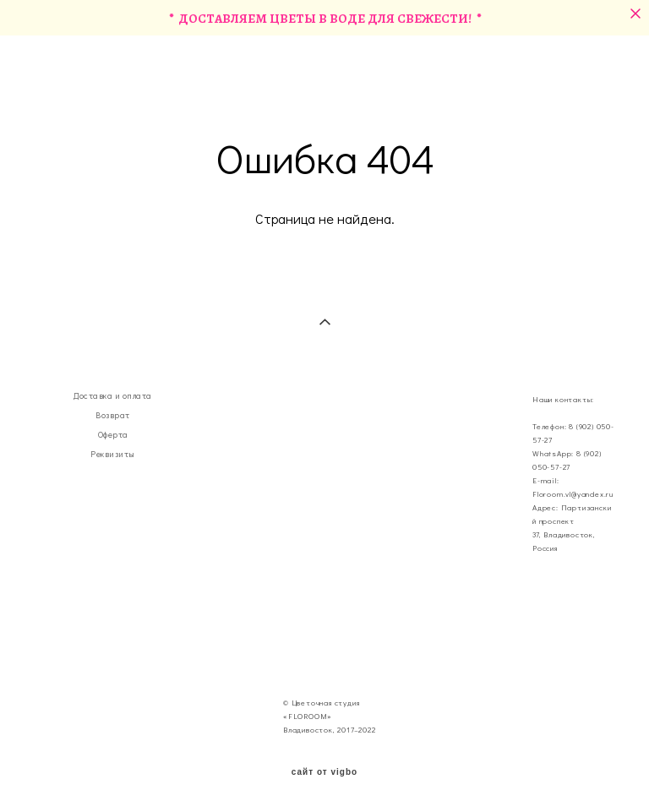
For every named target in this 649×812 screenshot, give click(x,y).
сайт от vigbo (324, 772)
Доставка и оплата (113, 396)
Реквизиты (113, 454)
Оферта (113, 435)
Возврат (113, 415)
